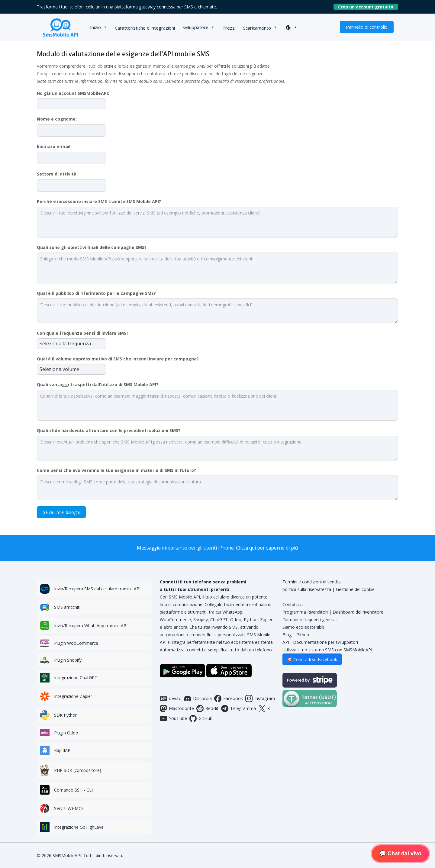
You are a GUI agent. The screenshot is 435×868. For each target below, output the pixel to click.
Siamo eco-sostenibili (303, 627)
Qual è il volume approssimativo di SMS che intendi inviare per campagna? (118, 359)
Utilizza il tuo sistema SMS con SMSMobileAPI (327, 650)
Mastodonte (177, 708)
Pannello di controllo (367, 27)
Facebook (229, 699)
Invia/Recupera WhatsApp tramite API (91, 626)
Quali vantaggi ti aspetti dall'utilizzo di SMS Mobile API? (98, 384)
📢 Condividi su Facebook (312, 659)
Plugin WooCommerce (76, 643)
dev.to (171, 699)
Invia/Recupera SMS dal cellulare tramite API (97, 589)
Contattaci (293, 604)
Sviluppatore (195, 27)
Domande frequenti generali (310, 620)
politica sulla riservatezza (307, 589)
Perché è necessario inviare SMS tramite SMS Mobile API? (99, 201)
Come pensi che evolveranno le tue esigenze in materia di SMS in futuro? (116, 470)
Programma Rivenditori (305, 612)
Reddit (208, 708)
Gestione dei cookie (355, 589)
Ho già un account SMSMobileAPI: (73, 93)
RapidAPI (63, 750)
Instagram (260, 699)
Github (303, 635)
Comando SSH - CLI (73, 790)
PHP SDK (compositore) (78, 770)
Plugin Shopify (68, 660)
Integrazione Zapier (73, 696)
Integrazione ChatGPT (76, 678)
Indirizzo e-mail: (54, 146)
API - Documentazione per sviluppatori (320, 642)
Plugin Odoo (66, 733)
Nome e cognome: (57, 119)
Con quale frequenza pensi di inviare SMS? (83, 333)
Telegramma (238, 708)
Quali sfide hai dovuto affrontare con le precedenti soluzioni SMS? (109, 430)
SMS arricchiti (67, 607)
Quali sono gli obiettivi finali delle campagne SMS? (92, 247)
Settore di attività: (57, 174)
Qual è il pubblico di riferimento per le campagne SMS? (96, 293)
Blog (287, 635)
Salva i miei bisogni (61, 512)
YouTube (173, 718)
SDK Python (66, 715)
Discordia (198, 699)
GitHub (201, 718)
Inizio (95, 27)
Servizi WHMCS (69, 808)
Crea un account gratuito (368, 7)
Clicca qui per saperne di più (267, 548)
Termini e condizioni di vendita (312, 582)
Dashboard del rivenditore (358, 612)
